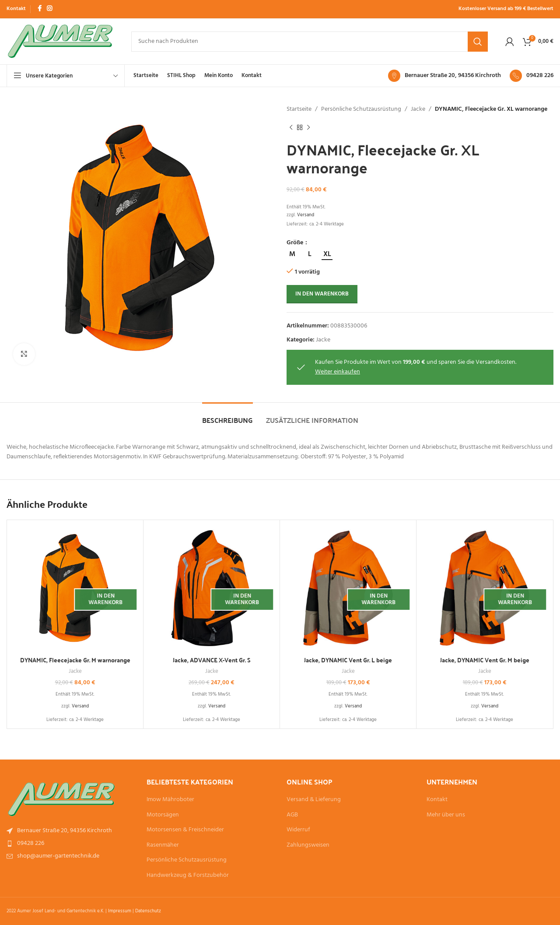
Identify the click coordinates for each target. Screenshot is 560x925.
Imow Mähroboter (170, 800)
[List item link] (70, 831)
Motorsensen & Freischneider (185, 830)
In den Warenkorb (322, 294)
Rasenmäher (163, 845)
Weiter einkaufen (338, 372)
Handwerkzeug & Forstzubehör (188, 876)
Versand (306, 215)
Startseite (299, 109)
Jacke (418, 109)
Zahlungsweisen (308, 845)
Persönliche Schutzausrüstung (361, 109)
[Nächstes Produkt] (308, 127)
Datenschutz (148, 911)
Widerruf (298, 830)
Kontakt (437, 800)
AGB (292, 815)
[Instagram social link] (49, 9)
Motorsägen (163, 815)
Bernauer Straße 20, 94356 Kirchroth (453, 76)
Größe (296, 243)
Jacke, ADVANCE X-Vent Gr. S (212, 660)
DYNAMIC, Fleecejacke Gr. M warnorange (75, 660)
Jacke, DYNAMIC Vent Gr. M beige (485, 660)
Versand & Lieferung (314, 800)
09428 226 (540, 76)
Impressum (120, 911)
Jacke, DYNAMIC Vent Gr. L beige (348, 660)
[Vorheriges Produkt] (291, 127)
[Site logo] (60, 41)
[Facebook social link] (40, 9)
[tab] (227, 416)
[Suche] (310, 42)
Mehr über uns (446, 815)
